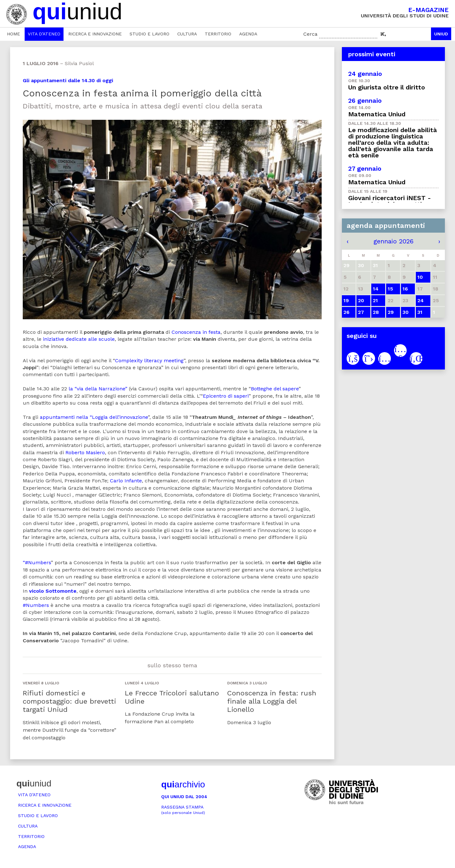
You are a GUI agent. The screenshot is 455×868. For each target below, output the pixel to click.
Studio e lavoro (149, 34)
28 (376, 312)
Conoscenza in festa (196, 332)
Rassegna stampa (183, 810)
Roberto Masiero (85, 452)
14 (376, 289)
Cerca (310, 34)
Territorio (218, 34)
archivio (183, 784)
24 (421, 300)
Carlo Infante (126, 481)
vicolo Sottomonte (53, 591)
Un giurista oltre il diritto (387, 87)
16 (405, 289)
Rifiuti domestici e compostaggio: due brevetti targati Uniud (69, 701)
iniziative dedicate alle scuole (79, 339)
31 (420, 312)
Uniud (441, 34)
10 (420, 277)
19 (346, 300)
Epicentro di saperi (226, 396)
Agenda (248, 34)
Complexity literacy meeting (149, 361)
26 (346, 312)
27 (361, 312)
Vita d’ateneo (44, 34)
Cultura (187, 34)
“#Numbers (37, 562)
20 (361, 300)
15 (390, 289)
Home (13, 34)
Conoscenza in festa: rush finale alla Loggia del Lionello (272, 701)
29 (391, 312)
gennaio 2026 (394, 241)
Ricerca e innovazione (95, 34)
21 (375, 300)
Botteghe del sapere (275, 389)
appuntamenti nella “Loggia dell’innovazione (94, 417)
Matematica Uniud (377, 114)
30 (406, 312)
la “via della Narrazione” (98, 389)
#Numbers (36, 605)
